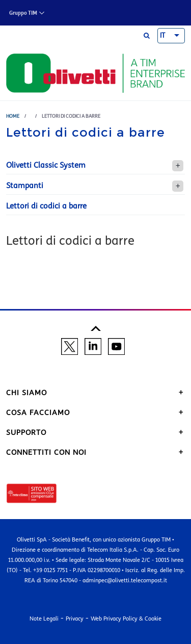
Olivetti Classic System (46, 165)
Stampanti (25, 186)
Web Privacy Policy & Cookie (126, 619)
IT (162, 36)
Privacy (75, 619)
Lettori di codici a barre (46, 206)
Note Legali (44, 619)
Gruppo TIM (23, 13)
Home (13, 116)
